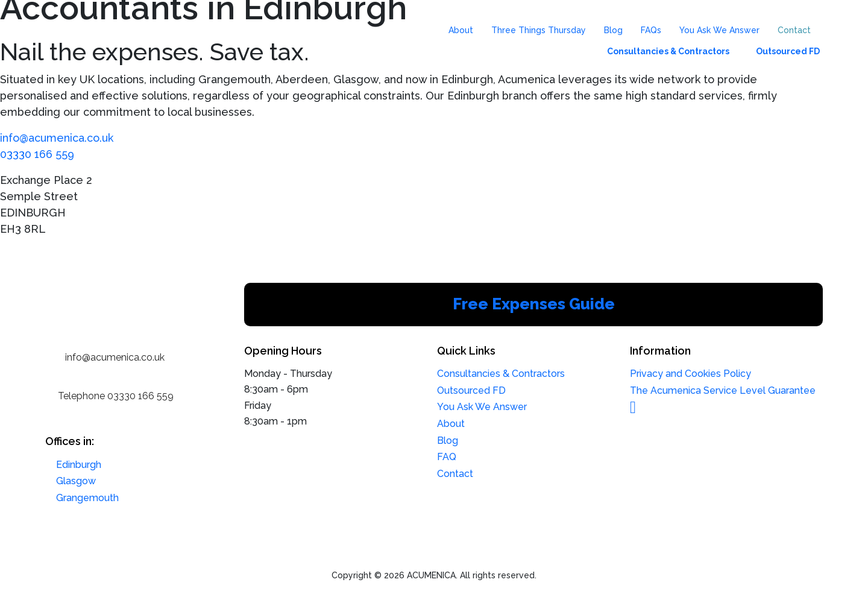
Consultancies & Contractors (668, 51)
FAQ (447, 457)
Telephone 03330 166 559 (116, 396)
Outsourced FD (788, 51)
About (461, 30)
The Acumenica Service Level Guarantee (723, 390)
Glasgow (76, 481)
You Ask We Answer (719, 30)
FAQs (651, 30)
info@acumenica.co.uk (57, 138)
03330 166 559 (37, 154)
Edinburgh (79, 465)
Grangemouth (87, 498)
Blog (613, 30)
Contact (794, 30)
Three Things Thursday (539, 30)
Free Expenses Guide (534, 304)
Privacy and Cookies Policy (690, 374)
